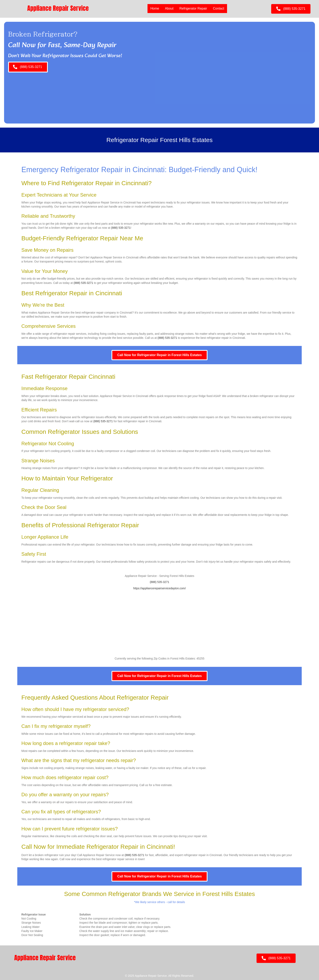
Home (155, 8)
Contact (219, 8)
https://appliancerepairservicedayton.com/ (159, 588)
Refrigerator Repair (193, 8)
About (169, 8)
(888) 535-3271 (121, 228)
